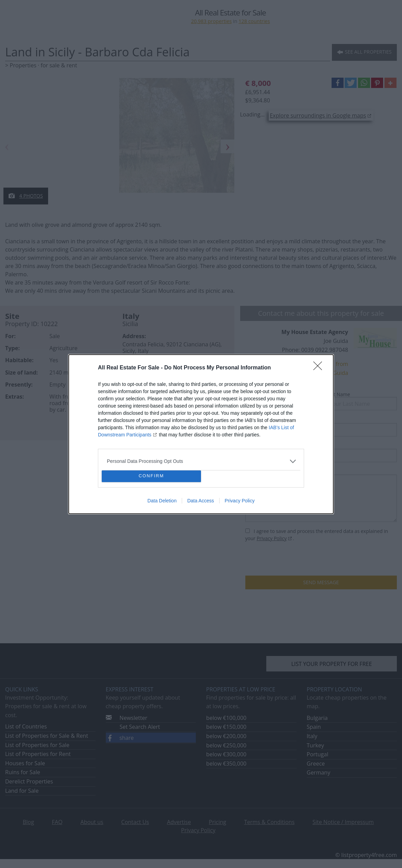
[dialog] (201, 434)
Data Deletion (162, 501)
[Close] (320, 368)
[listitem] (201, 461)
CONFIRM (151, 476)
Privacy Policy (240, 501)
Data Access (201, 501)
